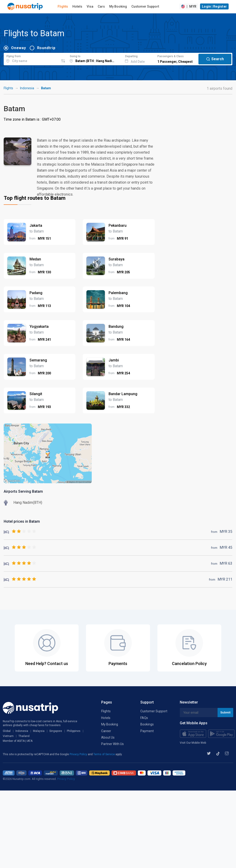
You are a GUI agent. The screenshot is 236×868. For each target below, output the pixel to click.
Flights (63, 6)
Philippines (74, 731)
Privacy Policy (79, 754)
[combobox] (31, 58)
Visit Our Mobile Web (193, 743)
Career (106, 731)
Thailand (24, 736)
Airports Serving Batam (23, 491)
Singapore (56, 731)
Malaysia (39, 731)
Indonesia (27, 88)
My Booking (118, 6)
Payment (147, 731)
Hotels (77, 6)
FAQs (144, 718)
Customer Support (145, 6)
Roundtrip (46, 48)
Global (7, 731)
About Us (108, 737)
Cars (101, 6)
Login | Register (214, 6)
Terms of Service (104, 754)
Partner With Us (112, 744)
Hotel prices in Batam (22, 521)
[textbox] (31, 58)
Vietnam (8, 736)
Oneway (19, 48)
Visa (90, 6)
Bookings (147, 724)
